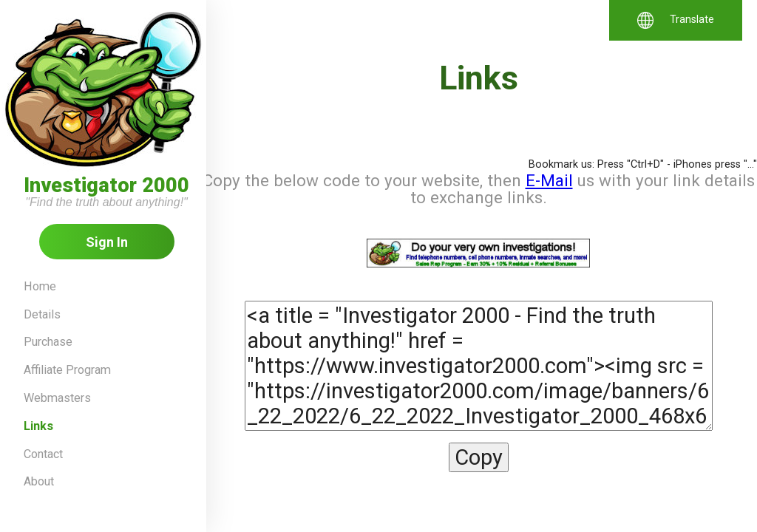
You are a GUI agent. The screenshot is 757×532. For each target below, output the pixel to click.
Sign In (107, 242)
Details (42, 314)
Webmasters (57, 398)
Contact (43, 454)
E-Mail (549, 180)
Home (40, 286)
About (39, 481)
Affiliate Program (67, 370)
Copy (479, 457)
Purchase (48, 342)
